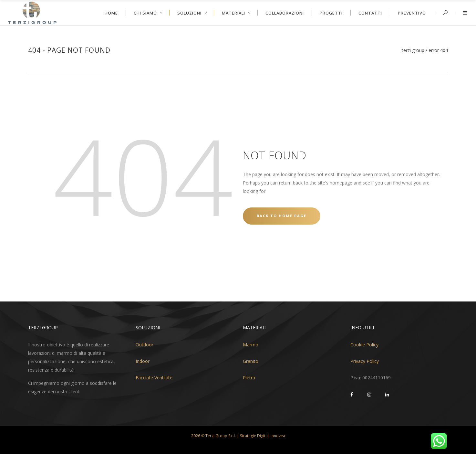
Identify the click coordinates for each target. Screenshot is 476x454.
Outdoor (145, 345)
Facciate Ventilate (154, 378)
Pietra (249, 378)
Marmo (251, 345)
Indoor (143, 361)
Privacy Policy (365, 361)
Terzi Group (413, 50)
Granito (251, 361)
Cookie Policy (364, 345)
